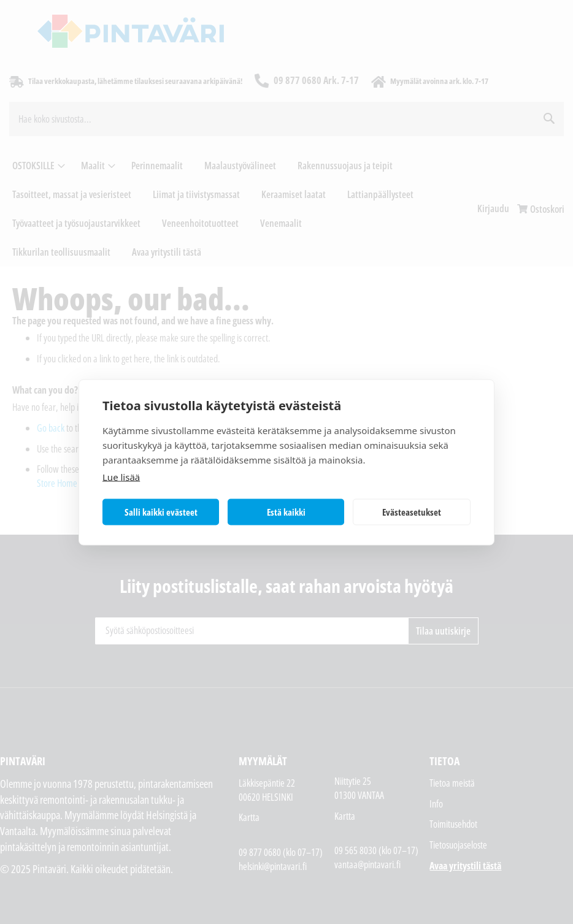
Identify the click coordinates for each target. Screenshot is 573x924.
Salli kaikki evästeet (161, 512)
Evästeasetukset (412, 512)
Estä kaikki (286, 512)
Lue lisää (121, 476)
